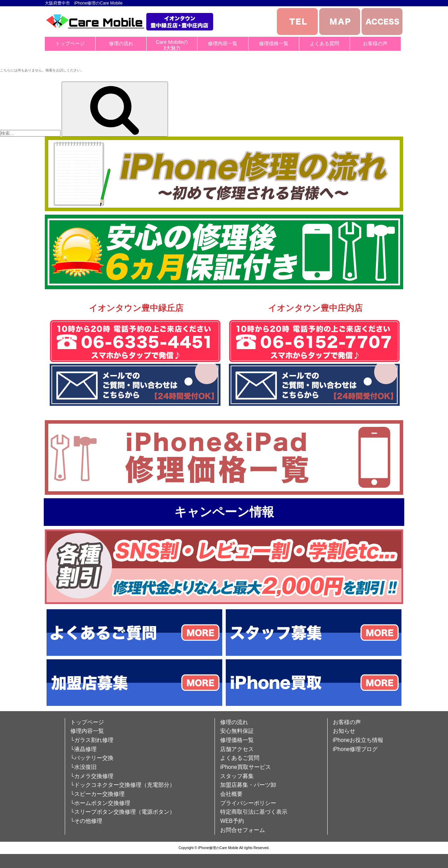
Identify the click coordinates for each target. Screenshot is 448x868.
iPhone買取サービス (246, 767)
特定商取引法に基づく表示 (254, 812)
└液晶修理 (83, 749)
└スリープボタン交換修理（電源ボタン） (123, 812)
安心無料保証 (237, 731)
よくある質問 (324, 43)
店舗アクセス (237, 749)
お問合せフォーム (243, 830)
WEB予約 (232, 821)
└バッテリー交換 (92, 758)
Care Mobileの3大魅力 (172, 45)
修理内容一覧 (223, 43)
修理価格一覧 (274, 43)
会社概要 (231, 794)
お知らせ (344, 731)
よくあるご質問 (240, 758)
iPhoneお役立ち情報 (358, 740)
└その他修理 (86, 821)
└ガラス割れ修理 (92, 740)
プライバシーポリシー (248, 803)
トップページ (70, 43)
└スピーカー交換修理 (97, 794)
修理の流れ (121, 43)
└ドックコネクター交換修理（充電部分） (123, 785)
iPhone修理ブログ (355, 749)
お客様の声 (375, 43)
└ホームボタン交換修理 (100, 803)
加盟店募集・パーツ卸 (248, 785)
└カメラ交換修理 (92, 776)
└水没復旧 (83, 767)
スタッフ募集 (237, 776)
